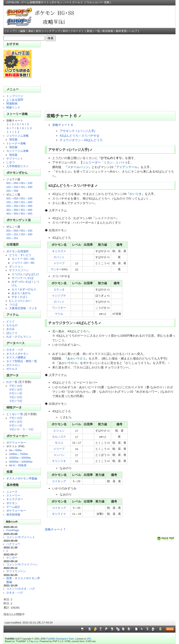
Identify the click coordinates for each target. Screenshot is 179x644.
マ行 (12, 397)
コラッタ (59, 289)
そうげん (17, 274)
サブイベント (15, 158)
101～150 (12, 187)
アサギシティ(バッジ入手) (77, 131)
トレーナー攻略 (16, 143)
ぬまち (16, 293)
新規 (89, 31)
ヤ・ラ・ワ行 (25, 429)
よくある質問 (15, 100)
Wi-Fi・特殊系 (18, 465)
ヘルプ (133, 31)
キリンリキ (59, 461)
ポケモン (12, 503)
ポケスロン (13, 365)
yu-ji (36, 641)
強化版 (13, 139)
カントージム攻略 (17, 151)
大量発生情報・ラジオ (23, 308)
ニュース (12, 492)
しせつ (10, 162)
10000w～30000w (20, 458)
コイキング (59, 481)
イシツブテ (59, 296)
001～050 (12, 183)
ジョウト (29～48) (23, 263)
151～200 (26, 187)
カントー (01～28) (23, 259)
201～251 (12, 238)
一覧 (97, 31)
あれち (27, 293)
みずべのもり (28, 289)
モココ (59, 443)
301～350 (12, 210)
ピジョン (59, 431)
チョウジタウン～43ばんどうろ (81, 140)
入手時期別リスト (17, 166)
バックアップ (52, 31)
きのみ (10, 329)
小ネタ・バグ (15, 350)
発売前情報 (13, 514)
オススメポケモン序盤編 (22, 478)
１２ (17, 132)
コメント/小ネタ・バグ (21, 589)
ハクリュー (13, 544)
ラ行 (12, 401)
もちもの (12, 325)
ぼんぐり (12, 333)
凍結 (31, 31)
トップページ (15, 96)
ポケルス (12, 369)
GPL (89, 639)
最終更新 (121, 31)
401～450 (12, 213)
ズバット (59, 257)
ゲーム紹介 (13, 507)
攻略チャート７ (55, 529)
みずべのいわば (21, 282)
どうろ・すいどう (20, 255)
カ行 (20, 386)
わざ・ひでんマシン (19, 337)
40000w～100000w (21, 462)
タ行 (20, 390)
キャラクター (15, 499)
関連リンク (13, 107)
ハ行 (20, 393)
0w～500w (15, 450)
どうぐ (10, 321)
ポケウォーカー (16, 442)
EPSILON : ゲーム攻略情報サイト (28, 2)
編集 (23, 31)
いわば (29, 278)
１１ (9, 132)
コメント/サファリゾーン (22, 564)
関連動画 (12, 103)
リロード (76, 31)
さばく (24, 297)
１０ (29, 128)
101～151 (12, 234)
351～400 (26, 210)
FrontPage (13, 530)
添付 (65, 31)
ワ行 (20, 401)
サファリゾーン (19, 270)
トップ (11, 31)
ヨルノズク (59, 437)
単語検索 (108, 31)
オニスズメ (59, 251)
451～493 (26, 213)
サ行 (12, 390)
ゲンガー (12, 558)
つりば (13, 304)
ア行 (12, 386)
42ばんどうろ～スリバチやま (79, 136)
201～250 (12, 206)
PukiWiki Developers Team (60, 639)
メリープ (59, 263)
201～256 (12, 191)
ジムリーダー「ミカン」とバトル (105, 162)
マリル (59, 314)
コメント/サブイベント (21, 537)
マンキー (56, 269)
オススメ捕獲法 (16, 357)
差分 (38, 31)
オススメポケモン (17, 354)
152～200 (26, 234)
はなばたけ (32, 274)
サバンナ (17, 278)
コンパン (59, 455)
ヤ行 (20, 397)
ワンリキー (59, 308)
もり (14, 289)
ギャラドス (59, 514)
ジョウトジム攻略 (17, 136)
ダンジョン (16, 266)
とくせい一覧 (15, 414)
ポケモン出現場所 (17, 251)
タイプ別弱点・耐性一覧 (22, 361)
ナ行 (12, 393)
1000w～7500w (19, 454)
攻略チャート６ (63, 125)
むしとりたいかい (20, 301)
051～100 (26, 183)
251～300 (26, 206)
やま (14, 297)
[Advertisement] (109, 76)
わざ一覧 (12, 382)
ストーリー (13, 495)
